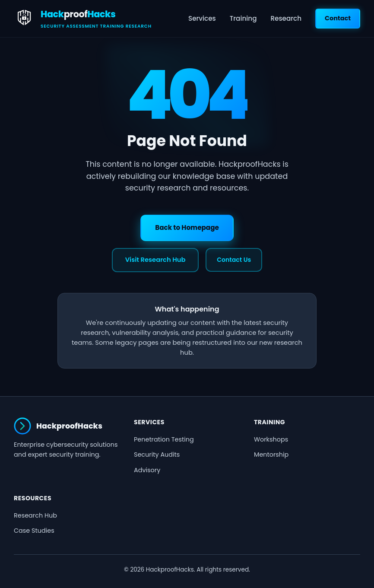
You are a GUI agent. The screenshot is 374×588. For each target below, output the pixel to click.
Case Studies (34, 531)
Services (202, 18)
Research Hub (35, 515)
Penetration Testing (164, 439)
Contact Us (234, 260)
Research (286, 18)
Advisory (147, 470)
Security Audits (157, 455)
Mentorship (271, 455)
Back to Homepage (187, 227)
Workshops (271, 439)
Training (243, 18)
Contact (338, 18)
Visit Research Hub (155, 260)
